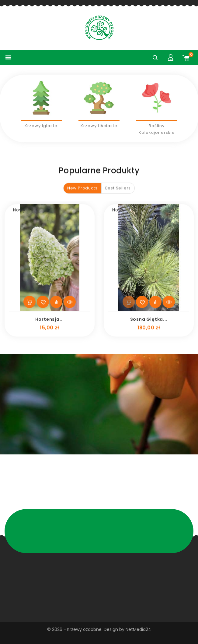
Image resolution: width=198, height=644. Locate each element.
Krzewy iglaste (41, 128)
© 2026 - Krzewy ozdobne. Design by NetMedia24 (99, 629)
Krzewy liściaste (99, 128)
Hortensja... (50, 322)
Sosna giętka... (149, 322)
